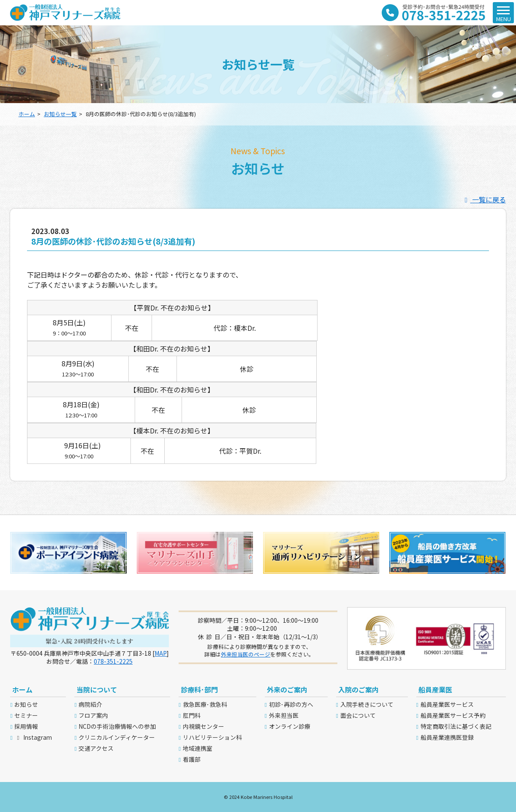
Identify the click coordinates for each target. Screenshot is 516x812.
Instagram (33, 737)
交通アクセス (96, 748)
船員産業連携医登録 (447, 737)
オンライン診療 (290, 726)
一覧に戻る (484, 199)
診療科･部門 (199, 689)
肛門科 (192, 715)
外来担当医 (284, 715)
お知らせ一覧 (60, 114)
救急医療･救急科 (205, 704)
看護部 (192, 759)
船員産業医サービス (447, 704)
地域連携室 (198, 748)
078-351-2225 (113, 661)
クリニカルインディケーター (117, 737)
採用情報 (26, 726)
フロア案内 (93, 715)
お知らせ (26, 704)
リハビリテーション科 (212, 737)
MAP (161, 653)
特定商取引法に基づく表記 (456, 726)
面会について (358, 715)
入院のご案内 (358, 689)
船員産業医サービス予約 (453, 715)
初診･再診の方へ (291, 704)
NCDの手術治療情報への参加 (117, 726)
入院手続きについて (367, 704)
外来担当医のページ (246, 654)
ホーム (27, 114)
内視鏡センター (204, 726)
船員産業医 (435, 689)
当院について (97, 689)
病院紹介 (90, 704)
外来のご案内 (287, 689)
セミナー (26, 715)
